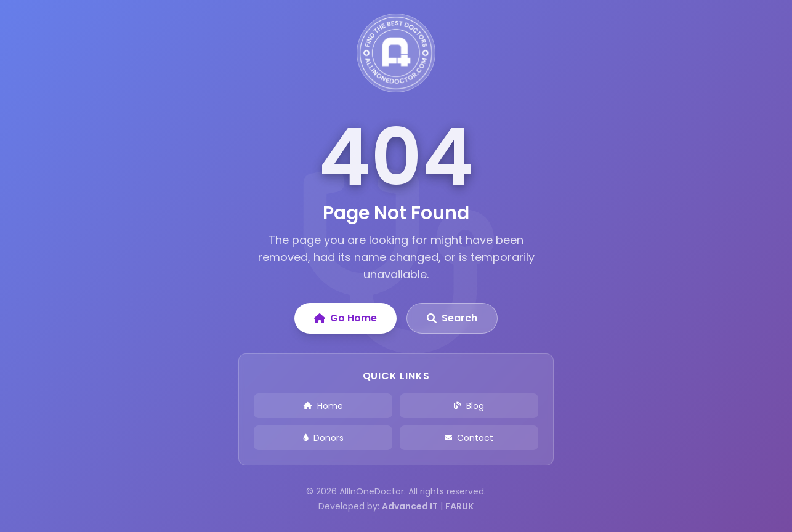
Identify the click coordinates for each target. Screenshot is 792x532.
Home (323, 406)
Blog (469, 406)
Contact (469, 438)
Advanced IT (410, 506)
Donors (323, 438)
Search (452, 318)
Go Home (345, 318)
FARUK (459, 506)
